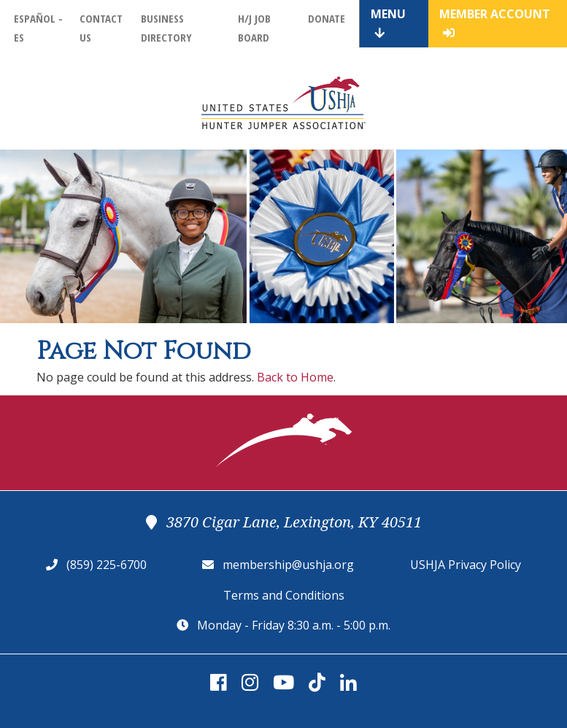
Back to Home (295, 377)
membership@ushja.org (288, 565)
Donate (327, 18)
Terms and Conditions (284, 595)
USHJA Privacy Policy (466, 565)
